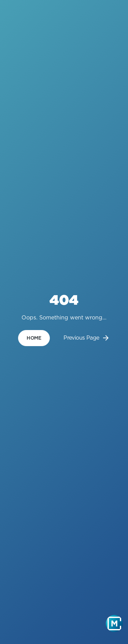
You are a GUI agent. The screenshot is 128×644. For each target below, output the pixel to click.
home (34, 338)
